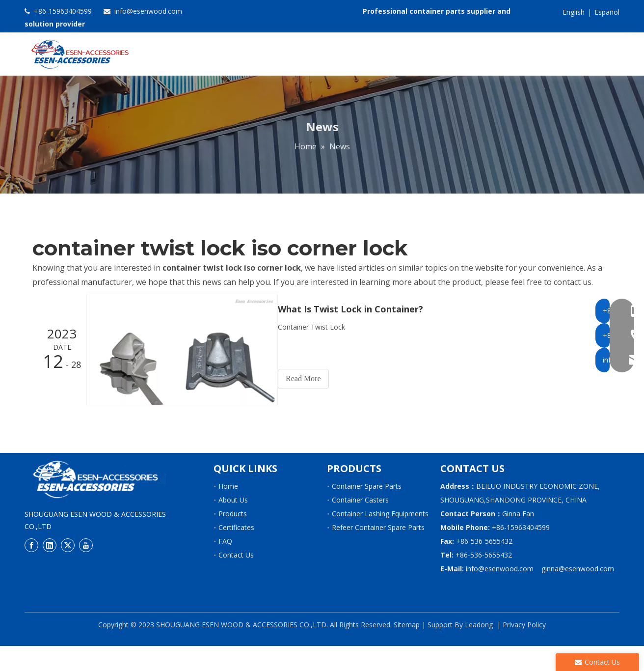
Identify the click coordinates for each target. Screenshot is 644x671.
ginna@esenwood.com (578, 594)
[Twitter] (68, 570)
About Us (233, 525)
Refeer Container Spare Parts (378, 552)
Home (228, 511)
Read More (312, 404)
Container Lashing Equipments (380, 539)
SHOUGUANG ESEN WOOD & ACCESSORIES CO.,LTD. (241, 650)
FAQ (225, 566)
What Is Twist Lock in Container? (359, 335)
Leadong (479, 650)
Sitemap (407, 650)
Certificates (236, 552)
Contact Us (236, 580)
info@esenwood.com (147, 11)
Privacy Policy (524, 650)
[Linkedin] (50, 570)
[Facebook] (31, 570)
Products (233, 539)
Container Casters (360, 525)
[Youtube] (86, 570)
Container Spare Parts (367, 511)
